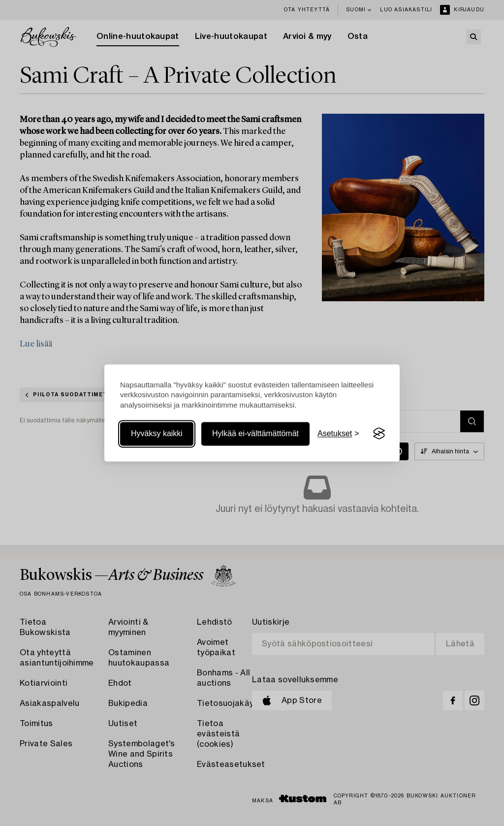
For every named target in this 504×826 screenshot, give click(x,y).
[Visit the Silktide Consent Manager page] (379, 434)
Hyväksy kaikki (157, 433)
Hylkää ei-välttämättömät (255, 433)
